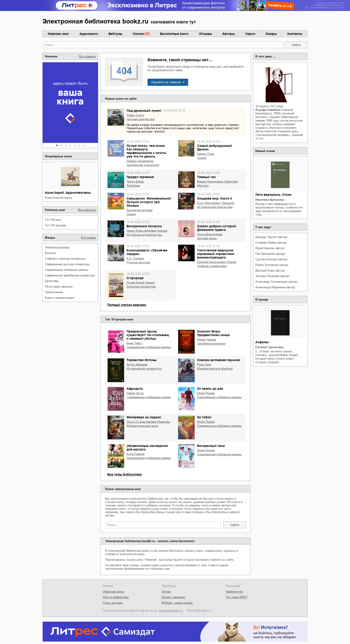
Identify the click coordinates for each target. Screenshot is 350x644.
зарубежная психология (143, 165)
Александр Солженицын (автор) (276, 282)
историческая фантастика (215, 207)
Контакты (295, 34)
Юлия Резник (206, 393)
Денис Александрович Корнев (147, 231)
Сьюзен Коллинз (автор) (271, 259)
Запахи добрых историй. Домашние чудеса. (217, 228)
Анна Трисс (134, 343)
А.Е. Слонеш (135, 258)
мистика (203, 186)
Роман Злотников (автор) (272, 265)
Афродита (135, 389)
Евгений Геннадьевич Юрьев (217, 262)
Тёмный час (206, 177)
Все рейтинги (87, 210)
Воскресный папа (211, 446)
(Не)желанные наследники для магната (147, 448)
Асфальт (262, 342)
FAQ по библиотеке (116, 597)
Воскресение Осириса (144, 226)
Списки (139, 34)
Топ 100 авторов (55, 225)
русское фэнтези (138, 262)
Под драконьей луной (144, 111)
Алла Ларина (135, 454)
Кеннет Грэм (205, 154)
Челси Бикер (135, 182)
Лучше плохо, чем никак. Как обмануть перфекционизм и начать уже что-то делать (146, 151)
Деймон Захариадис (140, 161)
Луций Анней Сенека (141, 283)
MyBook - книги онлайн (177, 603)
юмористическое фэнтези (215, 369)
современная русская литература (67, 264)
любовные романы (57, 247)
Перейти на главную (166, 82)
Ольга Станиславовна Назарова (148, 422)
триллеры (133, 186)
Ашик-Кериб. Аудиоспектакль (68, 193)
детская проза (207, 238)
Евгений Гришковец (269, 347)
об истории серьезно (59, 287)
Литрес (166, 592)
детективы (52, 281)
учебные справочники (212, 266)
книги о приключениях (60, 298)
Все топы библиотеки (125, 474)
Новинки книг (58, 34)
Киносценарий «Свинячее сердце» (147, 252)
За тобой (204, 417)
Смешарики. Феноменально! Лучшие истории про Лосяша (149, 202)
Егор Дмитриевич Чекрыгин (216, 203)
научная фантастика (141, 119)
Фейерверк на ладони (144, 417)
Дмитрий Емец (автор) (270, 270)
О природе (135, 278)
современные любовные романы (67, 270)
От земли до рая (210, 389)
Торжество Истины (142, 360)
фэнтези (50, 253)
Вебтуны (115, 34)
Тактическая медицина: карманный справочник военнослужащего (216, 254)
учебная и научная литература (65, 259)
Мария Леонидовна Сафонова (217, 182)
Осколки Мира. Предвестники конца (213, 333)
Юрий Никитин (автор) (270, 248)
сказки (202, 158)
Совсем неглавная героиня (218, 360)
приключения (54, 292)
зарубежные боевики (211, 344)
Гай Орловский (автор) (270, 254)
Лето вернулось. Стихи (273, 195)
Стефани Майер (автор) (271, 243)
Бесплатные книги (174, 34)
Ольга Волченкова (210, 234)
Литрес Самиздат (173, 597)
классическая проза (58, 198)
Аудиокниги (89, 34)
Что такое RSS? (236, 597)
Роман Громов (207, 340)
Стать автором (113, 603)
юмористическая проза (142, 426)
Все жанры (88, 238)
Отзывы (206, 34)
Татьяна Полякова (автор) (272, 276)
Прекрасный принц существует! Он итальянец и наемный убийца (148, 335)
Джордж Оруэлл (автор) (271, 237)
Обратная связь (113, 592)
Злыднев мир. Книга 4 (215, 198)
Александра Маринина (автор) (275, 287)
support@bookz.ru (171, 611)
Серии (250, 34)
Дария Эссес (135, 393)
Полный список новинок (127, 305)
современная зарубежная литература (70, 275)
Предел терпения (140, 177)
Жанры (271, 34)
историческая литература (144, 369)
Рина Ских (204, 365)
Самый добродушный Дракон (215, 147)
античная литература (141, 287)
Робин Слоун (135, 115)
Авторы (229, 34)
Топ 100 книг (53, 220)
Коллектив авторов (140, 210)
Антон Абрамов (137, 365)
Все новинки (87, 56)
